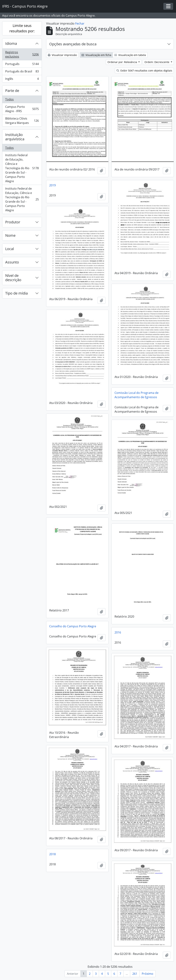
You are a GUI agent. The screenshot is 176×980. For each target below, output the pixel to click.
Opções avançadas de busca (73, 44)
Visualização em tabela (130, 55)
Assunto (12, 262)
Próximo (148, 974)
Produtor (13, 222)
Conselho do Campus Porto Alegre (73, 626)
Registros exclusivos (22, 54)
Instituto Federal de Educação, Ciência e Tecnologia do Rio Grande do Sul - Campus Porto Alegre (22, 168)
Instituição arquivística (15, 137)
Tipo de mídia (16, 293)
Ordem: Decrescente (157, 62)
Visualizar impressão (62, 55)
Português (22, 65)
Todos (9, 99)
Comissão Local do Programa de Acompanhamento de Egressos (137, 395)
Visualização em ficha (96, 55)
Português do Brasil (22, 72)
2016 (118, 632)
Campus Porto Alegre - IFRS (22, 109)
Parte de (12, 91)
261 (135, 974)
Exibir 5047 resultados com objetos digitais (144, 71)
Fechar (80, 23)
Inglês (22, 79)
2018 (52, 854)
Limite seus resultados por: (22, 28)
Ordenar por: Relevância (123, 62)
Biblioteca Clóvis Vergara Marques (22, 121)
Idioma (11, 43)
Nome (10, 235)
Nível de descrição (13, 278)
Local (10, 249)
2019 (52, 185)
